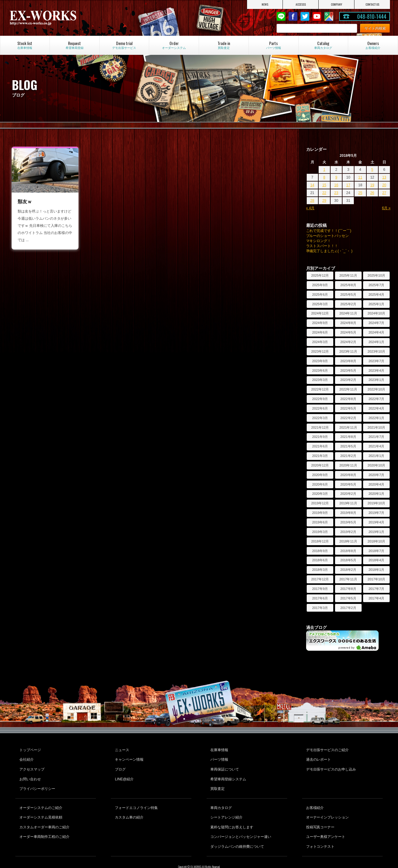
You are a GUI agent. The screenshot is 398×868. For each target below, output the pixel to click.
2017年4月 (376, 598)
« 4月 (310, 208)
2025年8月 (348, 285)
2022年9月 (320, 399)
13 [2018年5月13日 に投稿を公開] (384, 177)
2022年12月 (320, 389)
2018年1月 (376, 570)
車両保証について (224, 765)
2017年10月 (376, 579)
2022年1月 (376, 418)
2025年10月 (376, 275)
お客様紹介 (314, 799)
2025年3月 (320, 304)
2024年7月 (376, 323)
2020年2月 (348, 494)
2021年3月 (320, 456)
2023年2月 (348, 380)
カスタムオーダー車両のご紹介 (44, 815)
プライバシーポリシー (36, 781)
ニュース (121, 749)
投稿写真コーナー (320, 815)
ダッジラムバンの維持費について (237, 831)
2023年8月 (348, 361)
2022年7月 (376, 399)
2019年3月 (320, 532)
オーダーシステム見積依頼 (40, 807)
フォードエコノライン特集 (135, 799)
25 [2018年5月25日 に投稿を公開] (360, 193)
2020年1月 (376, 494)
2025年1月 (376, 304)
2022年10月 (376, 389)
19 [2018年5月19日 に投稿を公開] (372, 185)
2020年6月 (320, 484)
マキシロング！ (319, 241)
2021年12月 (320, 427)
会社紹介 (26, 757)
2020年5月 (348, 484)
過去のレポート (318, 757)
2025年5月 (348, 294)
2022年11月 (348, 389)
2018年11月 (348, 541)
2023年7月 (376, 361)
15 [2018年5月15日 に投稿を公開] (324, 185)
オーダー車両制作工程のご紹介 (44, 823)
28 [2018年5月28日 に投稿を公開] (312, 201)
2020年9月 (320, 475)
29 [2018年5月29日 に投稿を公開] (324, 201)
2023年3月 (320, 380)
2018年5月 (348, 560)
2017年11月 (348, 579)
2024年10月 (376, 313)
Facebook (293, 16)
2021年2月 (348, 456)
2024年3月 (320, 342)
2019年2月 (348, 532)
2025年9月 (320, 285)
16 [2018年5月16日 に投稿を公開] (336, 185)
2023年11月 (348, 351)
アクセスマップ (31, 765)
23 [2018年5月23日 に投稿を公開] (336, 193)
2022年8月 (348, 399)
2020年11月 (348, 465)
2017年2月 (348, 608)
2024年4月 (376, 332)
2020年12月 (320, 465)
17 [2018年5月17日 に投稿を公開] (348, 185)
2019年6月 (320, 522)
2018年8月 (348, 551)
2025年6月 (320, 294)
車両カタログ (220, 799)
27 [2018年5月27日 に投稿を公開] (384, 193)
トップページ (29, 749)
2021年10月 (376, 427)
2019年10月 (376, 503)
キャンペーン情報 (128, 757)
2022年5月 (348, 408)
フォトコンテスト (320, 831)
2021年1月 (376, 456)
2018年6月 (320, 560)
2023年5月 (348, 371)
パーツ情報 (219, 757)
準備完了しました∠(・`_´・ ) (329, 251)
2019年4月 (376, 522)
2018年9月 (320, 551)
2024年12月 (320, 313)
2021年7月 (376, 437)
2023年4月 (376, 371)
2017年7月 (376, 589)
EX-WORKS (65, 18)
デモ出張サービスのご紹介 (327, 749)
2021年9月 (320, 437)
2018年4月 (376, 560)
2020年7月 (376, 475)
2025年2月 (348, 304)
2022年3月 (320, 418)
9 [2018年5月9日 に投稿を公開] (336, 177)
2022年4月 (376, 408)
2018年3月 (320, 570)
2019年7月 (376, 513)
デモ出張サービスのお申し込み (330, 765)
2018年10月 (376, 541)
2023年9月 (320, 361)
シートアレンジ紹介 (226, 807)
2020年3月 (320, 494)
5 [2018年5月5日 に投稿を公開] (372, 170)
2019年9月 (320, 513)
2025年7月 (376, 285)
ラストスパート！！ (322, 246)
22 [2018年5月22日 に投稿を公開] (324, 193)
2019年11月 (348, 503)
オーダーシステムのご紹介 (40, 799)
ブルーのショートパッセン (328, 236)
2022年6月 (320, 408)
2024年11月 (348, 313)
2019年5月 (348, 522)
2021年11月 (348, 427)
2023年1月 (376, 380)
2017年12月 (320, 579)
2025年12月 (320, 275)
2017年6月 (320, 598)
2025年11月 (348, 275)
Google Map (329, 16)
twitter (305, 16)
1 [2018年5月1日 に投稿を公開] (324, 170)
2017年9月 (320, 589)
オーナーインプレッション (327, 807)
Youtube (317, 16)
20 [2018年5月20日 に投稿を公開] (384, 185)
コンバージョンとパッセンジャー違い (240, 823)
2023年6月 (320, 371)
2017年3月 (320, 608)
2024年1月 (376, 342)
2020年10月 (376, 465)
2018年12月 (320, 541)
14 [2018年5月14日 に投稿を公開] (312, 185)
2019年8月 (348, 513)
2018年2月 (348, 570)
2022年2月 (348, 418)
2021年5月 (348, 446)
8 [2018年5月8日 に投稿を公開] (324, 177)
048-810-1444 (372, 16)
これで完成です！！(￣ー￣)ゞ (331, 231)
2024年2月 (348, 342)
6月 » (386, 208)
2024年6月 (320, 332)
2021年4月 (376, 446)
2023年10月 (376, 351)
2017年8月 (348, 589)
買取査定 (217, 781)
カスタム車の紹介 (128, 807)
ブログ (119, 765)
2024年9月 (320, 323)
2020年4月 (376, 484)
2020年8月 (348, 475)
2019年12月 (320, 503)
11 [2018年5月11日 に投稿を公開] (360, 177)
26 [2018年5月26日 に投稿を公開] (372, 193)
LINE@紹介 (123, 773)
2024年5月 (348, 332)
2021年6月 (320, 446)
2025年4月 (376, 294)
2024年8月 (348, 323)
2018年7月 (376, 551)
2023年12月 (320, 351)
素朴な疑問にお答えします (231, 815)
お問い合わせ (29, 773)
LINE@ (281, 16)
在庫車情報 (219, 749)
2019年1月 (376, 532)
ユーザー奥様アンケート (325, 823)
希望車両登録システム (228, 773)
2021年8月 (348, 437)
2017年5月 (348, 598)
